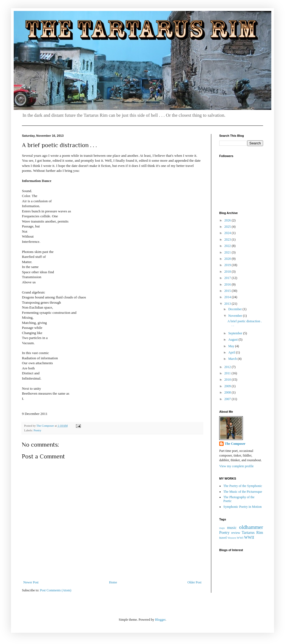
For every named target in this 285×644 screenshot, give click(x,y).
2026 (228, 220)
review (236, 533)
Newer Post (31, 582)
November (236, 316)
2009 (228, 386)
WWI (240, 538)
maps (222, 528)
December (235, 309)
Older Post (194, 582)
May (232, 346)
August (233, 340)
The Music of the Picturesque (243, 492)
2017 (228, 278)
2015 (228, 291)
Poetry (37, 430)
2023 (228, 240)
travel (223, 538)
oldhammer (251, 527)
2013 (228, 304)
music (232, 528)
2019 (228, 265)
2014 (228, 297)
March (233, 359)
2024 (228, 233)
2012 (228, 367)
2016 (228, 284)
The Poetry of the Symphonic (243, 486)
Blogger (160, 620)
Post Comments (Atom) (56, 590)
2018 (228, 272)
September (236, 333)
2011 (228, 373)
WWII (249, 537)
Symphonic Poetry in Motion (243, 507)
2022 (228, 246)
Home (113, 582)
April (232, 352)
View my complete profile (236, 466)
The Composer (235, 444)
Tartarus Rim (252, 532)
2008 (228, 392)
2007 (228, 399)
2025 (228, 227)
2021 (228, 252)
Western (232, 538)
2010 (228, 380)
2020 (228, 259)
